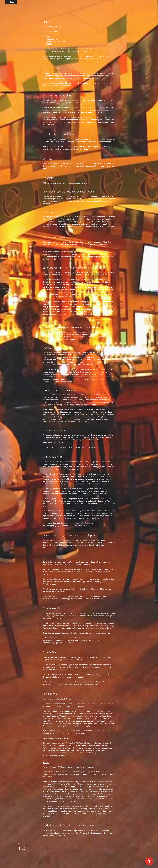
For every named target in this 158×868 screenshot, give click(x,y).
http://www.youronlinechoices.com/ (57, 422)
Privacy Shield (73, 304)
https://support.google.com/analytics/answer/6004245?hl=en (66, 525)
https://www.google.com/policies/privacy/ (59, 643)
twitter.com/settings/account (54, 755)
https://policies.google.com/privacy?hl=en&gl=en (85, 599)
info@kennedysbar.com (56, 41)
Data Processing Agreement (98, 307)
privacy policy (69, 405)
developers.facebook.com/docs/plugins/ (70, 706)
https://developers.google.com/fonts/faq (59, 640)
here (93, 314)
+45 (44, 44)
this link (67, 511)
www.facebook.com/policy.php (78, 726)
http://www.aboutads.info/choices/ (84, 419)
